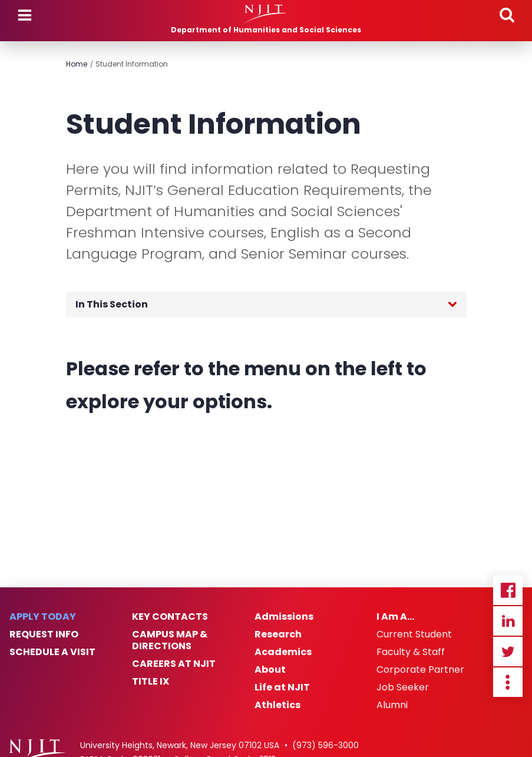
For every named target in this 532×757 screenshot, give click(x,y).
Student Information (132, 64)
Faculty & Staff (411, 652)
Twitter (508, 652)
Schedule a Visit (52, 652)
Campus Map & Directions (170, 640)
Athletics (277, 705)
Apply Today (43, 617)
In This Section (112, 304)
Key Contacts (170, 617)
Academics (283, 652)
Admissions (284, 617)
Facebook (508, 590)
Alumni (392, 705)
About (270, 670)
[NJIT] (266, 14)
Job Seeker (403, 687)
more (508, 682)
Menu (25, 15)
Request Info (44, 634)
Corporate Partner (420, 670)
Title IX (151, 682)
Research (278, 634)
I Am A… (395, 617)
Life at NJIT (282, 687)
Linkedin (508, 621)
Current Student (414, 634)
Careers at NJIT (174, 664)
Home (77, 64)
